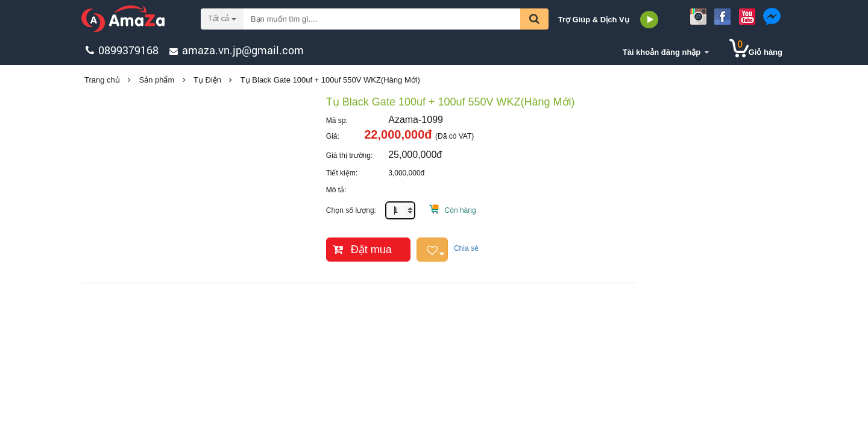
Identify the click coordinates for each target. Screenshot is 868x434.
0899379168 (128, 50)
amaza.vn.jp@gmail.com (243, 50)
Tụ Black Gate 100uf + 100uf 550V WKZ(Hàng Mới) (330, 80)
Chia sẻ (466, 248)
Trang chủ (102, 80)
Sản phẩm (157, 80)
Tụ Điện (207, 80)
